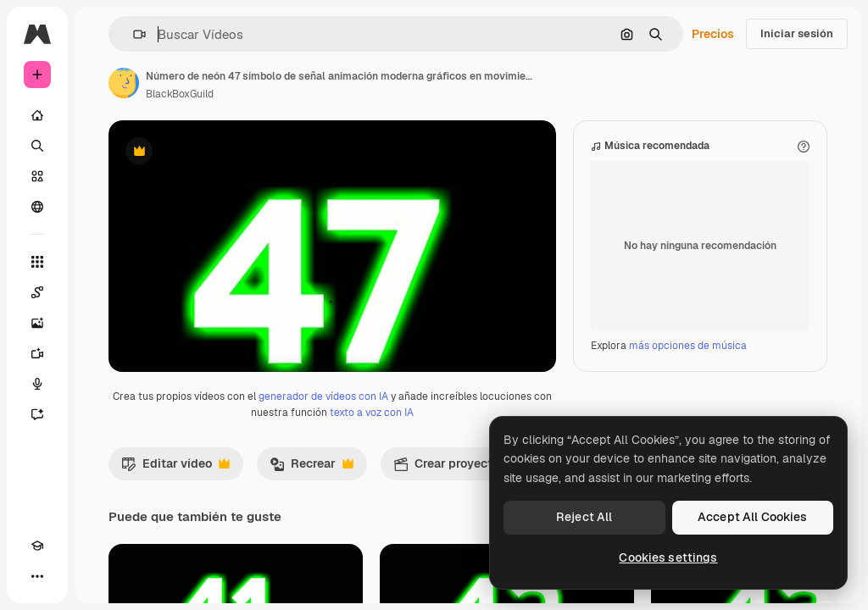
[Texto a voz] (37, 384)
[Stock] (37, 176)
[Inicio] (37, 115)
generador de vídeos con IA (323, 484)
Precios (713, 34)
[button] (133, 34)
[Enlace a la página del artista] (124, 83)
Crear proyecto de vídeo (481, 555)
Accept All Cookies (753, 517)
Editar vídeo (175, 555)
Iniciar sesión (797, 33)
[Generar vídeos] (37, 353)
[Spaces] (37, 292)
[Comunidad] (37, 207)
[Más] (37, 576)
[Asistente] (37, 414)
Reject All (584, 517)
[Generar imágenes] (37, 323)
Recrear (312, 555)
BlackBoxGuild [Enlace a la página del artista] (180, 94)
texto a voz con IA (372, 500)
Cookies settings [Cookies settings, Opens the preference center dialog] (668, 557)
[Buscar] (37, 146)
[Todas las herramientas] (37, 262)
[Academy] (37, 546)
